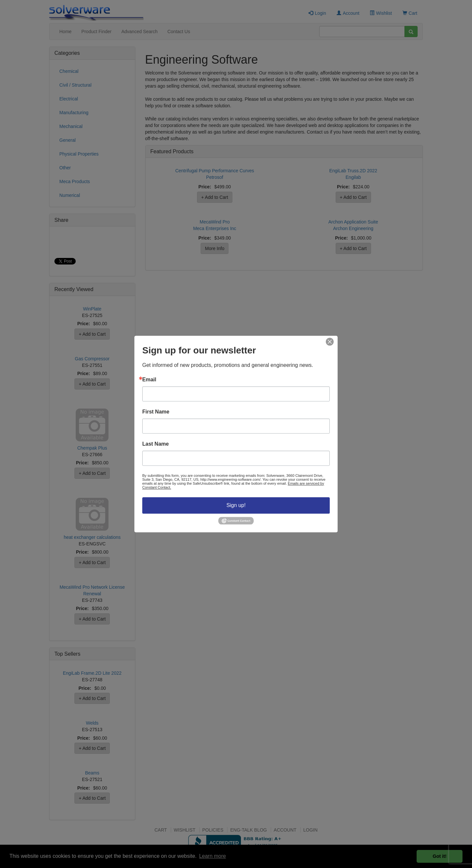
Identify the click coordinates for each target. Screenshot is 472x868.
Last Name (156, 444)
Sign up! (236, 505)
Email (149, 380)
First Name (156, 412)
